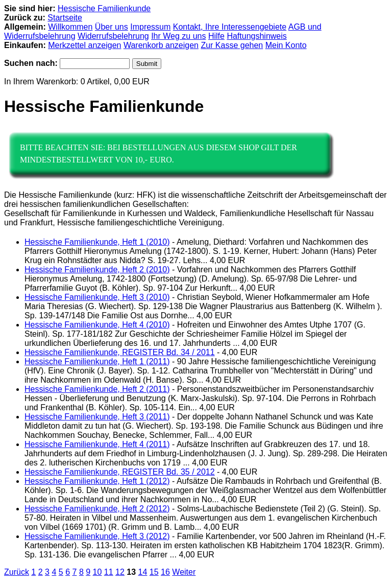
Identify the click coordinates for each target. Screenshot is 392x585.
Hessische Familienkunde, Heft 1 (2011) (97, 361)
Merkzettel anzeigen (84, 45)
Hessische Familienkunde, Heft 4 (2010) (97, 325)
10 (97, 572)
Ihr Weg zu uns (178, 36)
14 (143, 572)
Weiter (184, 572)
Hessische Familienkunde (104, 8)
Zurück (17, 572)
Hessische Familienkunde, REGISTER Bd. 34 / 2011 (120, 352)
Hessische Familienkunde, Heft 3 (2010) (97, 297)
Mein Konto (286, 45)
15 (154, 572)
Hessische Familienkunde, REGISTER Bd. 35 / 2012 (120, 472)
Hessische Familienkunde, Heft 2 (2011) (97, 389)
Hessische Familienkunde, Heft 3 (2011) (97, 417)
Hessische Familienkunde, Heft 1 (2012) (97, 481)
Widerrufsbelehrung (113, 36)
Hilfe (216, 36)
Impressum (150, 27)
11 (109, 572)
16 (165, 572)
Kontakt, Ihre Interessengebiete (230, 27)
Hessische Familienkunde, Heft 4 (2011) (97, 444)
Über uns (112, 27)
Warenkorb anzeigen (161, 45)
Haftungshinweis (256, 36)
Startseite (65, 18)
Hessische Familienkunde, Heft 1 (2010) (97, 242)
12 (120, 572)
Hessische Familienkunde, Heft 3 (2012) (97, 536)
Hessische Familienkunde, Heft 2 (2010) (97, 270)
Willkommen (70, 27)
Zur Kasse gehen (232, 45)
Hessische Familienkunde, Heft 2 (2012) (97, 509)
